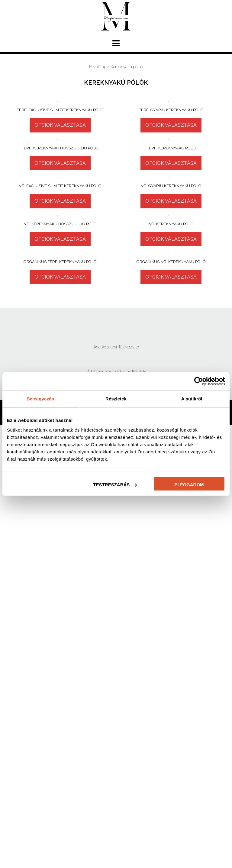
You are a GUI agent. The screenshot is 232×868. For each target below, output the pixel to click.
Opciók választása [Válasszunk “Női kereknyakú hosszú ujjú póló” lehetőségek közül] (60, 600)
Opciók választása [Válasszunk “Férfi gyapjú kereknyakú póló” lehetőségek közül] (171, 198)
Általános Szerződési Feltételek (116, 815)
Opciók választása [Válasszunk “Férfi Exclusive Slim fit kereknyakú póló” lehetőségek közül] (60, 223)
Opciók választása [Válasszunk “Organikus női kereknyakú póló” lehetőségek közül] (171, 715)
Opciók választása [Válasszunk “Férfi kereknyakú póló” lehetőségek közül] (171, 316)
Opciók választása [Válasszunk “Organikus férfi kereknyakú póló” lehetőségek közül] (60, 720)
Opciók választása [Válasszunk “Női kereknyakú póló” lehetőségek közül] (171, 568)
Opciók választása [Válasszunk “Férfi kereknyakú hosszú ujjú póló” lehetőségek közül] (60, 348)
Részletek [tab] (116, 399)
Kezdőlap (98, 67)
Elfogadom (189, 484)
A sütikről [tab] (192, 399)
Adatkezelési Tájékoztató (116, 790)
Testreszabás (115, 484)
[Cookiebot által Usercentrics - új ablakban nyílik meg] (199, 381)
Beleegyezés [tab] (40, 399)
